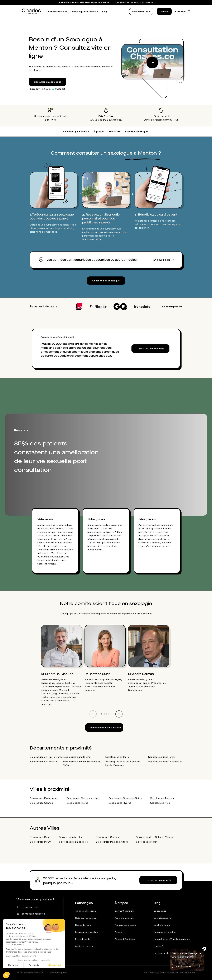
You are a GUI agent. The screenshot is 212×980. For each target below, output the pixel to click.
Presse (118, 932)
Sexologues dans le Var (162, 757)
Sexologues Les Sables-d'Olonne (155, 837)
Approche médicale (124, 918)
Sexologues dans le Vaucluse (165, 762)
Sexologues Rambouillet (73, 842)
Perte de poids (83, 939)
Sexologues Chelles (107, 837)
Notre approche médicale (85, 11)
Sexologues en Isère (117, 757)
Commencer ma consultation (104, 727)
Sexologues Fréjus (77, 803)
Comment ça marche (125, 911)
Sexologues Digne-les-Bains (125, 798)
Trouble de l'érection (85, 911)
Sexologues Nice (160, 803)
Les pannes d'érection (165, 932)
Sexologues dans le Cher (77, 757)
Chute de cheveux (84, 946)
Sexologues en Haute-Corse (46, 757)
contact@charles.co (33, 914)
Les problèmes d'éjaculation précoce (172, 939)
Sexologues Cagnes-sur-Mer (83, 798)
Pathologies (84, 903)
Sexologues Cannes (41, 803)
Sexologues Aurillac (71, 837)
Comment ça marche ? (57, 11)
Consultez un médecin (158, 880)
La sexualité (160, 911)
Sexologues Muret (147, 842)
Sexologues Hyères (120, 803)
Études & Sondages (125, 939)
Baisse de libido (83, 925)
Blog (104, 11)
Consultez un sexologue (48, 82)
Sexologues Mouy (40, 842)
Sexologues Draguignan (44, 798)
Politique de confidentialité (30, 973)
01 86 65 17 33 (30, 907)
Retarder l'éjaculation (86, 918)
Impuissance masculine (86, 932)
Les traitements (162, 925)
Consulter (164, 11)
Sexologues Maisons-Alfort (112, 842)
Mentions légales (58, 973)
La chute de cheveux (164, 953)
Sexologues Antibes (162, 798)
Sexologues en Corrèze (43, 762)
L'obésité (158, 946)
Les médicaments (163, 918)
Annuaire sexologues (125, 925)
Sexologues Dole (40, 837)
